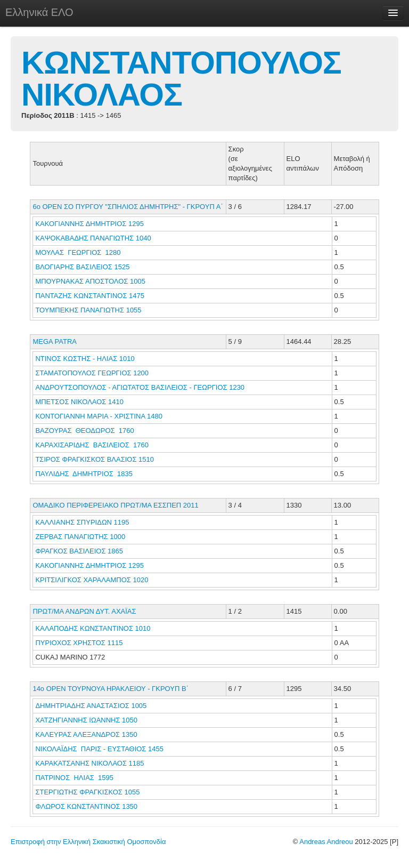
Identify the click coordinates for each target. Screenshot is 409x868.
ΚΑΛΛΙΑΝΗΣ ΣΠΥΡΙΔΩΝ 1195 (82, 522)
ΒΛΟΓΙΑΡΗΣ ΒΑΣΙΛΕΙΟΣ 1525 (82, 267)
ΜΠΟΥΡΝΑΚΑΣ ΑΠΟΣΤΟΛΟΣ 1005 (90, 281)
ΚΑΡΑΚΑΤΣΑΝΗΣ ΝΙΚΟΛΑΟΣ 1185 (89, 763)
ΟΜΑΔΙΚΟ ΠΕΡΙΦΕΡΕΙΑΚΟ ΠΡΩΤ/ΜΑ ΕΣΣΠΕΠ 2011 (115, 505)
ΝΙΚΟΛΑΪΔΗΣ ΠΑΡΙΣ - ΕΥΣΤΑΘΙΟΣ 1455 (99, 749)
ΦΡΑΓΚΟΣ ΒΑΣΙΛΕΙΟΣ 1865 (79, 551)
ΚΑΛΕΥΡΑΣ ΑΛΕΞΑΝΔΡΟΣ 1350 (86, 734)
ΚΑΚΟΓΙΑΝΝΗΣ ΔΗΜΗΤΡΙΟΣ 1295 (89, 224)
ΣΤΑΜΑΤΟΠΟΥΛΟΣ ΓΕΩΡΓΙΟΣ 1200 (92, 373)
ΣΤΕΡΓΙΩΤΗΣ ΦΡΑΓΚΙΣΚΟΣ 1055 (87, 792)
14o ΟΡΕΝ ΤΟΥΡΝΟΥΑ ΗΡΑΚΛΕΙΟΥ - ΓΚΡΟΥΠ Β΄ (111, 689)
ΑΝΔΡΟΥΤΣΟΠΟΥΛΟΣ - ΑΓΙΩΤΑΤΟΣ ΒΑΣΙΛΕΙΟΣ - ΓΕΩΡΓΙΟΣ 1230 (140, 387)
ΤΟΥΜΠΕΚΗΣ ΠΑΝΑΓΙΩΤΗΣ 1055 (88, 310)
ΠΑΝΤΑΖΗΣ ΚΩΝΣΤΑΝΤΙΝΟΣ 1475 (90, 296)
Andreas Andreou (326, 842)
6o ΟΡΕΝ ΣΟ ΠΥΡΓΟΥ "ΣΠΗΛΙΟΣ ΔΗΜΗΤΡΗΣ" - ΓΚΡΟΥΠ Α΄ (128, 207)
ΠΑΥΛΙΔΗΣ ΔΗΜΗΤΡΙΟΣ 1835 (84, 474)
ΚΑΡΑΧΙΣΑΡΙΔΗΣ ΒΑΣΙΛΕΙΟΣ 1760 (92, 445)
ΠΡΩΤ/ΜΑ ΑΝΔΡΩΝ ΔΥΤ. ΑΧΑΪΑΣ (84, 611)
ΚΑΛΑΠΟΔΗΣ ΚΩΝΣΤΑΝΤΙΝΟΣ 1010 (93, 628)
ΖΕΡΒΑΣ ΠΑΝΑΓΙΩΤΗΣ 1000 (80, 537)
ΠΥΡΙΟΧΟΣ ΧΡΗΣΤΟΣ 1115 (79, 643)
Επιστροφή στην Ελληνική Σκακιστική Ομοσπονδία (88, 842)
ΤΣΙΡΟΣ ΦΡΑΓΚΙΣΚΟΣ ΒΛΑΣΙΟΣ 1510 (95, 459)
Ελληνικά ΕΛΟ (39, 12)
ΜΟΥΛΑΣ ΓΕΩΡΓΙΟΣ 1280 (78, 252)
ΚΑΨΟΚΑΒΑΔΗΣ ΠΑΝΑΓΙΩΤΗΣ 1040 (93, 238)
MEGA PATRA (55, 341)
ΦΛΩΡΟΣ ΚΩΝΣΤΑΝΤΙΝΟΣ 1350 (86, 806)
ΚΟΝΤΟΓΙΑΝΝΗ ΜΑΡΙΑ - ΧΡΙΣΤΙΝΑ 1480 (99, 416)
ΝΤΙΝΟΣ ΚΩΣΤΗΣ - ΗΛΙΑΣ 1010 (85, 359)
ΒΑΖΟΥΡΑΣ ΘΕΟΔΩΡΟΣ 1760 (84, 431)
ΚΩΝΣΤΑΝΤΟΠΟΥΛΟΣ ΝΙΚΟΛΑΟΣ (181, 79)
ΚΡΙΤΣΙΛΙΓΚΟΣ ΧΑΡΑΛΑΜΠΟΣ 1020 (92, 580)
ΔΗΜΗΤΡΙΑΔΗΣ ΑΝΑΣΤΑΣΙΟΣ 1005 (91, 706)
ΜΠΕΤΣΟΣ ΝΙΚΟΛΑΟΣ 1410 (79, 402)
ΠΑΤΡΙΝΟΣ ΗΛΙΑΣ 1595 (74, 778)
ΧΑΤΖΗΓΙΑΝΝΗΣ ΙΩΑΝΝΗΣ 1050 (86, 720)
